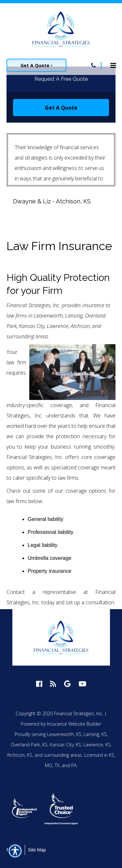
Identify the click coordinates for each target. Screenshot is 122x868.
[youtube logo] (82, 684)
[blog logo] (53, 684)
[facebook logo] (39, 684)
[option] (25, 809)
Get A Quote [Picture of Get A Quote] (36, 65)
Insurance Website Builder (74, 724)
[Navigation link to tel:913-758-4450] (93, 65)
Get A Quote (61, 108)
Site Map (37, 850)
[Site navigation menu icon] (113, 65)
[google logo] (67, 684)
